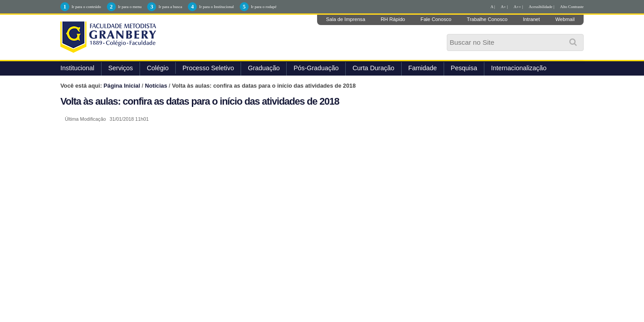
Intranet (531, 19)
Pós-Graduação (316, 68)
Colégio (158, 68)
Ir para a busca (170, 7)
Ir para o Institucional (216, 7)
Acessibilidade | (541, 7)
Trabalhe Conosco (487, 19)
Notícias (156, 86)
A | (493, 7)
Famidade (423, 68)
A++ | (519, 7)
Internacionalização (519, 68)
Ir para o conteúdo (86, 7)
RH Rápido (393, 19)
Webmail (565, 19)
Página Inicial (122, 86)
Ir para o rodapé (264, 7)
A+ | (504, 7)
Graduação (264, 68)
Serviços (121, 68)
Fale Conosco (436, 19)
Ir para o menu (130, 7)
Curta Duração (373, 68)
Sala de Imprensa (346, 19)
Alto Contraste (572, 7)
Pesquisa (464, 68)
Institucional (77, 68)
